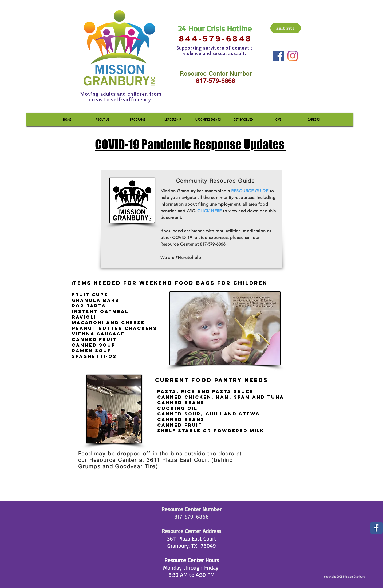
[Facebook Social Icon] (279, 56)
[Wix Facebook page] (376, 528)
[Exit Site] (286, 28)
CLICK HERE (210, 211)
